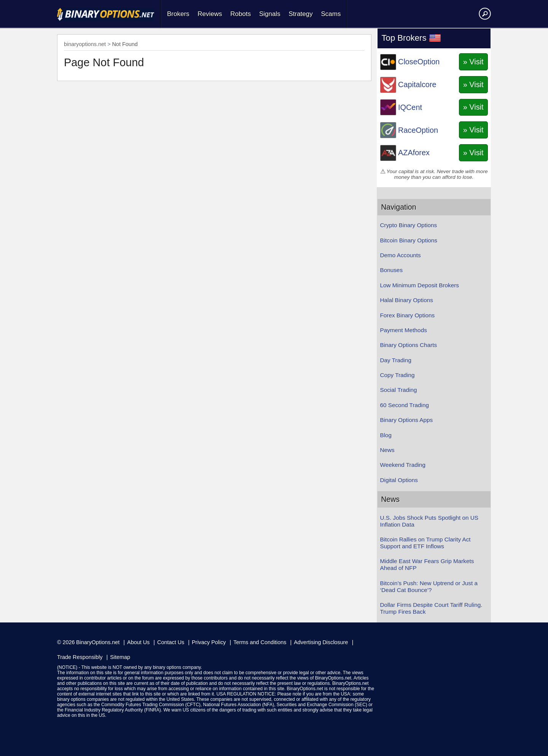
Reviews (210, 14)
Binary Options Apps (407, 420)
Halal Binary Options (407, 300)
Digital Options (399, 480)
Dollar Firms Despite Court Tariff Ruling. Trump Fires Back (431, 608)
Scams (331, 14)
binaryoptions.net (85, 44)
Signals (270, 14)
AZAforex (414, 153)
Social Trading (399, 390)
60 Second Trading (405, 405)
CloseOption (419, 62)
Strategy (300, 14)
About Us (138, 642)
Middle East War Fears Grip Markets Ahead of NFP (427, 564)
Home (106, 14)
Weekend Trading (403, 465)
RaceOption (418, 130)
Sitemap (120, 657)
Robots (241, 14)
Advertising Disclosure (321, 642)
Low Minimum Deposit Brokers (420, 285)
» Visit (473, 62)
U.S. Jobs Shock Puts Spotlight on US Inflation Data (429, 521)
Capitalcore (417, 84)
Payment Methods (404, 330)
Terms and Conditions (260, 642)
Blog (386, 435)
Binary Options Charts (409, 345)
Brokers (178, 14)
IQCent (410, 107)
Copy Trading (397, 375)
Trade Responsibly (80, 657)
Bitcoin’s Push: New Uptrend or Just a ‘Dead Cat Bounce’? (429, 586)
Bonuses (392, 270)
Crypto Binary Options (409, 225)
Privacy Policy (209, 642)
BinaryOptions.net (98, 642)
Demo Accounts (401, 255)
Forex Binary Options (408, 315)
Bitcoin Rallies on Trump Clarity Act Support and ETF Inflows (425, 543)
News (387, 450)
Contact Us (171, 642)
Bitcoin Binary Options (409, 240)
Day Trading (396, 360)
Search (483, 13)
